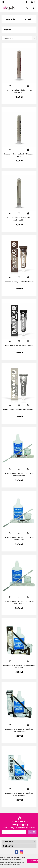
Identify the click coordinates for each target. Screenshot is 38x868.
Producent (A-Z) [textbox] (8, 38)
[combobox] (19, 38)
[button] (33, 2)
